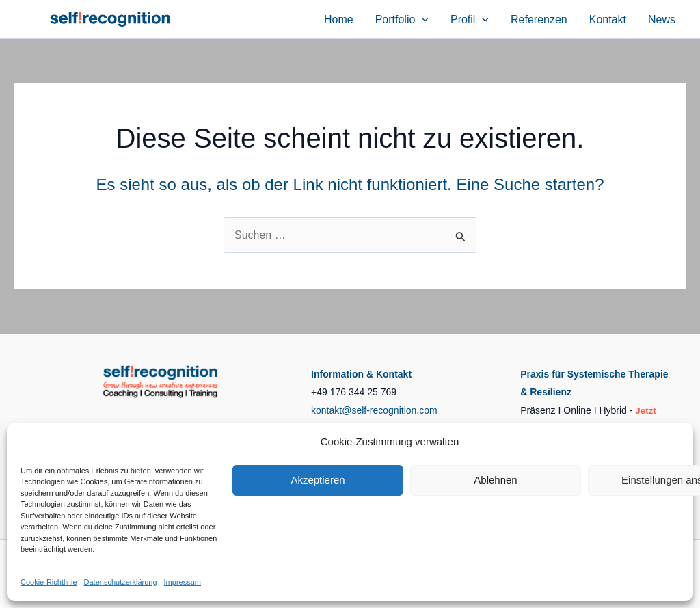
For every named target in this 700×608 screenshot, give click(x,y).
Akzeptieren (318, 480)
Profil (470, 19)
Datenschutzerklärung (121, 582)
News (662, 19)
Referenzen (539, 19)
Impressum (183, 582)
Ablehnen (495, 480)
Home (339, 19)
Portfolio (402, 19)
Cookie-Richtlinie (49, 582)
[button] (422, 19)
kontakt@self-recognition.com (374, 410)
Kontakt (608, 19)
